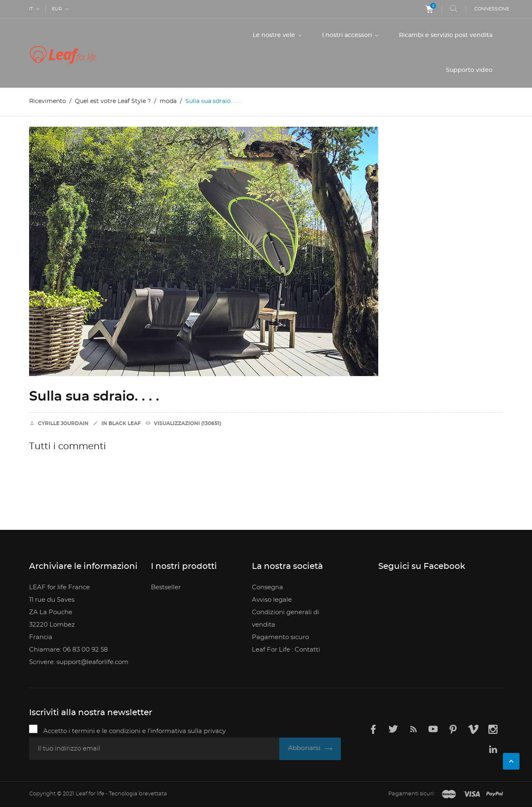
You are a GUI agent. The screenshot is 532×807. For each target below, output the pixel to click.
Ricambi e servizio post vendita (446, 35)
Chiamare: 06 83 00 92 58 (69, 650)
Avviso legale (272, 600)
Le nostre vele (275, 35)
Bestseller (166, 587)
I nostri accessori (348, 35)
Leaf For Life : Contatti (286, 650)
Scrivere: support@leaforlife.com (79, 662)
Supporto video (469, 70)
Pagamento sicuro (280, 637)
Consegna (267, 587)
